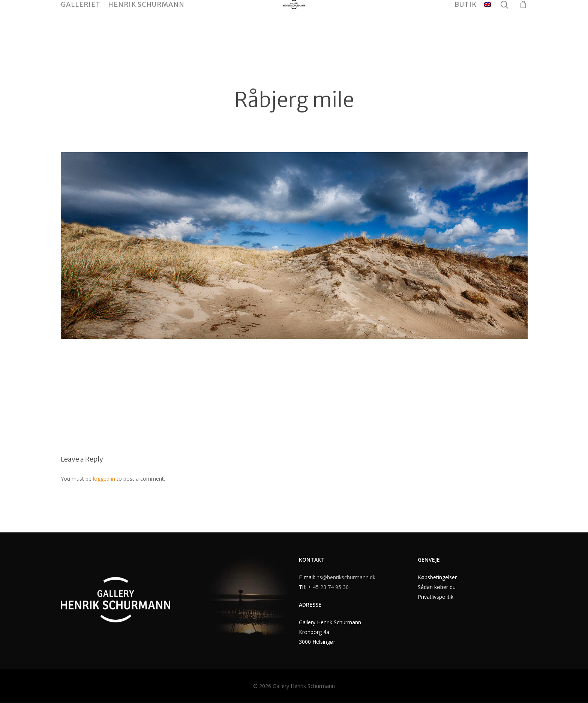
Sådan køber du (437, 587)
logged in (104, 479)
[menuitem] (487, 27)
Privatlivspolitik (436, 597)
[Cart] (523, 27)
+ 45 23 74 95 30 (328, 587)
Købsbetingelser (437, 577)
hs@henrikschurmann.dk (346, 577)
